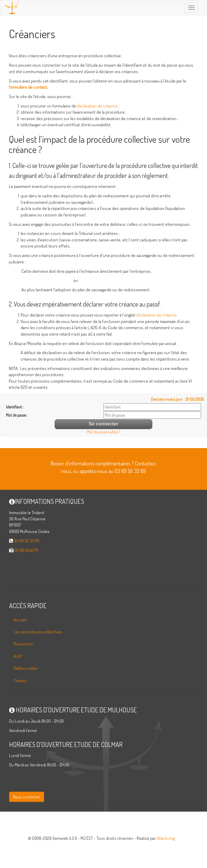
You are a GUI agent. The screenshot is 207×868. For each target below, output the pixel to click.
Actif (18, 656)
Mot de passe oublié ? (103, 432)
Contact (20, 681)
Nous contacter (27, 797)
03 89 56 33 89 (27, 541)
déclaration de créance (97, 106)
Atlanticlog (166, 838)
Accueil (20, 620)
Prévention (23, 644)
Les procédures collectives (38, 632)
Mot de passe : (17, 415)
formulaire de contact (28, 87)
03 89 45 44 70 (26, 550)
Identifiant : (15, 407)
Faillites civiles (26, 668)
